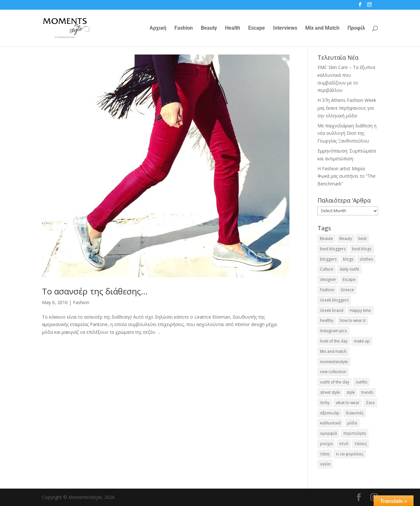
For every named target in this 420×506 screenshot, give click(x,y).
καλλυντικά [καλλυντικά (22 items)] (330, 423)
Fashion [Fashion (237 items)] (327, 290)
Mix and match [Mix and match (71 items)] (333, 351)
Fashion (184, 28)
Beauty (209, 28)
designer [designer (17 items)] (328, 279)
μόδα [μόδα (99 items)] (352, 423)
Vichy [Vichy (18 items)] (325, 403)
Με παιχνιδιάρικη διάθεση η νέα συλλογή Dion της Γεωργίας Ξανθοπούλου (347, 133)
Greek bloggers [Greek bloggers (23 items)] (334, 300)
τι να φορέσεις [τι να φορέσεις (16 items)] (350, 454)
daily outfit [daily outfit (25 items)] (349, 269)
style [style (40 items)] (351, 392)
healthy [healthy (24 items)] (327, 320)
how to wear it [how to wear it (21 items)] (353, 320)
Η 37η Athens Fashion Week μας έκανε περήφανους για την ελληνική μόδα (347, 108)
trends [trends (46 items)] (367, 392)
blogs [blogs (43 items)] (348, 259)
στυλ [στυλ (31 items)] (344, 444)
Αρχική (158, 28)
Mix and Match (322, 28)
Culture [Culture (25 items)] (327, 269)
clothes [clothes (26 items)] (366, 259)
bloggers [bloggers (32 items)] (328, 259)
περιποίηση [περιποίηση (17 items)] (355, 433)
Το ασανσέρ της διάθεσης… (95, 291)
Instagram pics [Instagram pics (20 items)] (333, 331)
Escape (257, 28)
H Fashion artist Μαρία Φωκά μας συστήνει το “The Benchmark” (347, 176)
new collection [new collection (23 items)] (333, 372)
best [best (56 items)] (362, 238)
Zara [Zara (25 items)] (370, 403)
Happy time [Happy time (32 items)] (360, 310)
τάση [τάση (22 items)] (325, 454)
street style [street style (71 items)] (330, 392)
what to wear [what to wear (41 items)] (348, 403)
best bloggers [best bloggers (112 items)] (333, 249)
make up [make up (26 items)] (362, 341)
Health (233, 28)
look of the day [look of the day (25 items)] (334, 341)
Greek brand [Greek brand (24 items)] (332, 310)
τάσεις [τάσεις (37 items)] (361, 444)
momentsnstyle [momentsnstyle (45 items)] (334, 362)
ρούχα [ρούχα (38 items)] (326, 444)
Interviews (285, 28)
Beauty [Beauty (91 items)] (346, 238)
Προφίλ (356, 28)
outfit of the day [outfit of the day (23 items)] (335, 382)
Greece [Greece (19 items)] (347, 290)
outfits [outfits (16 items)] (361, 382)
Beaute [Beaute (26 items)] (327, 238)
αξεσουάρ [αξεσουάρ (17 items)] (330, 413)
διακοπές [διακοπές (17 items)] (355, 413)
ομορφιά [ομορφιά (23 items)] (328, 433)
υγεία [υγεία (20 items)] (325, 464)
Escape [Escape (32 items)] (349, 279)
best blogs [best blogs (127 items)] (362, 249)
